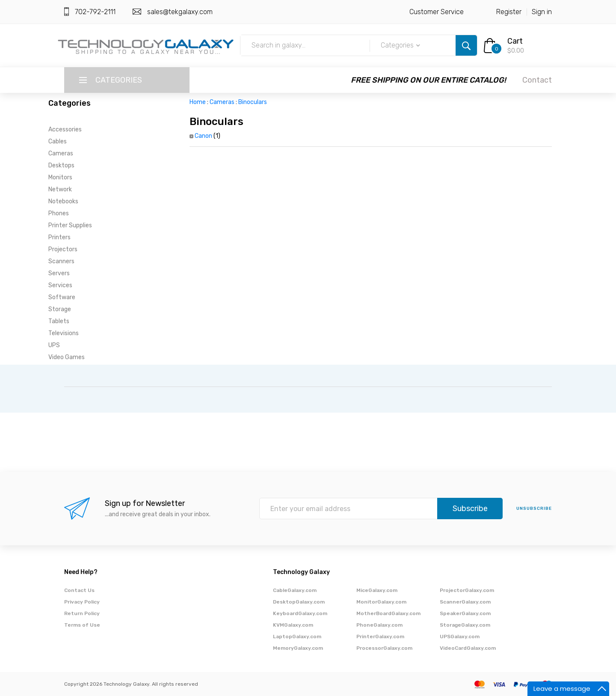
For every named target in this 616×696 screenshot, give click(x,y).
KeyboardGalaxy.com (300, 613)
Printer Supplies (70, 225)
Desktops (61, 165)
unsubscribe (534, 509)
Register (509, 12)
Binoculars (253, 102)
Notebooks (63, 201)
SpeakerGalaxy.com (465, 613)
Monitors (60, 177)
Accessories (65, 129)
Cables (58, 141)
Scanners (61, 261)
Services (60, 285)
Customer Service (437, 12)
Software (62, 297)
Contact (537, 80)
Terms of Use (82, 625)
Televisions (64, 333)
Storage (60, 309)
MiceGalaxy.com (377, 590)
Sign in (542, 12)
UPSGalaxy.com (460, 637)
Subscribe (470, 509)
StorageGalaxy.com (465, 625)
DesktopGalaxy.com (299, 602)
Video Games (67, 357)
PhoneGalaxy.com (379, 625)
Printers (59, 237)
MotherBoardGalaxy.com (388, 613)
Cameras (61, 153)
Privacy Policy (82, 602)
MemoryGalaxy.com (298, 648)
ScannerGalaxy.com (465, 602)
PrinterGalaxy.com (380, 637)
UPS (54, 345)
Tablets (59, 321)
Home (198, 102)
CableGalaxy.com (295, 590)
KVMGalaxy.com (293, 625)
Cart (515, 41)
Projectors (63, 249)
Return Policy (82, 613)
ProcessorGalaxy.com (384, 648)
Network (60, 189)
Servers (59, 273)
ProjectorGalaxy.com (467, 590)
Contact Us (79, 590)
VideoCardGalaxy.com (468, 648)
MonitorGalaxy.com (381, 602)
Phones (59, 213)
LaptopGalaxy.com (297, 637)
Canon (203, 136)
